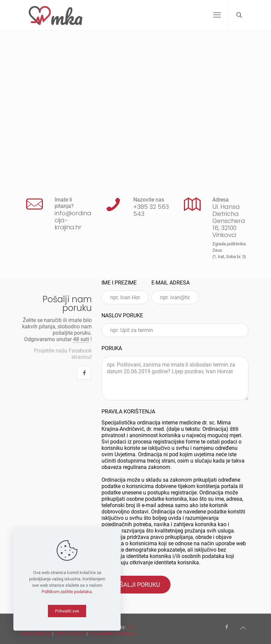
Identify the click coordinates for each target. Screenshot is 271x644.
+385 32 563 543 (151, 210)
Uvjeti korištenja (36, 633)
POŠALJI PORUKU (136, 585)
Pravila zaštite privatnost (112, 633)
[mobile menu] (217, 15)
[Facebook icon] (227, 627)
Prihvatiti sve (67, 611)
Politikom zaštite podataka (67, 592)
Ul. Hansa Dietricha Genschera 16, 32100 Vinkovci (229, 221)
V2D (131, 627)
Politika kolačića (70, 633)
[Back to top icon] (243, 628)
